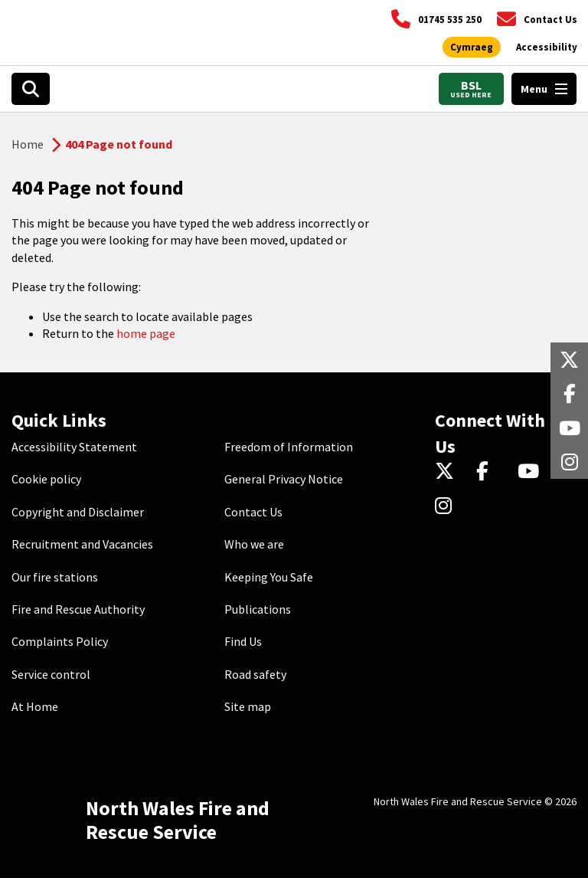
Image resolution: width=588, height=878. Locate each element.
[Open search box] (31, 89)
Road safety (255, 674)
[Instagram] (448, 506)
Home (28, 144)
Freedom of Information (289, 447)
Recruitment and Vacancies (82, 544)
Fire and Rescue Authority (78, 609)
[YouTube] (531, 473)
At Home (35, 706)
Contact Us (253, 512)
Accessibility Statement (74, 447)
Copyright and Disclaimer (78, 512)
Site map (248, 706)
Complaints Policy (60, 641)
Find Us (243, 641)
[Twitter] (448, 473)
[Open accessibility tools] (547, 48)
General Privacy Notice (284, 479)
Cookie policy (46, 479)
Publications (258, 609)
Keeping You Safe (269, 577)
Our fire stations (55, 577)
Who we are (254, 544)
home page (146, 333)
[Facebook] (490, 473)
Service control (51, 674)
